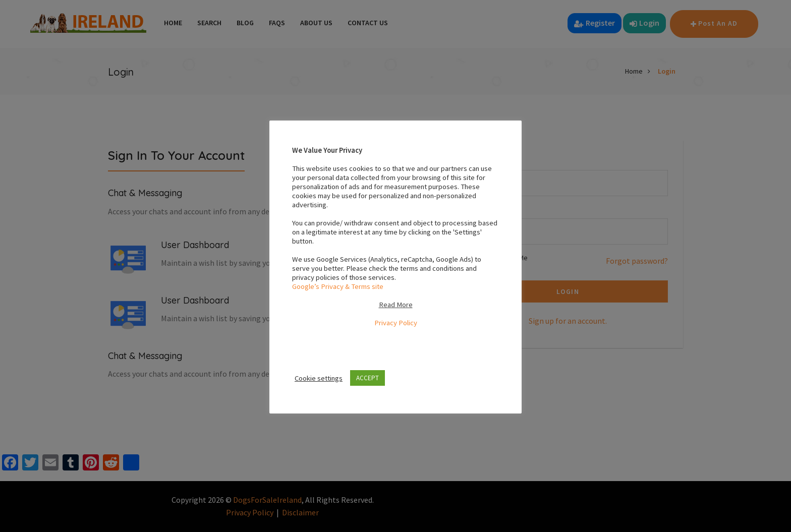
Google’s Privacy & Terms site (338, 286)
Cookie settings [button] (319, 378)
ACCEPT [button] (368, 378)
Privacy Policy (396, 323)
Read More (396, 305)
